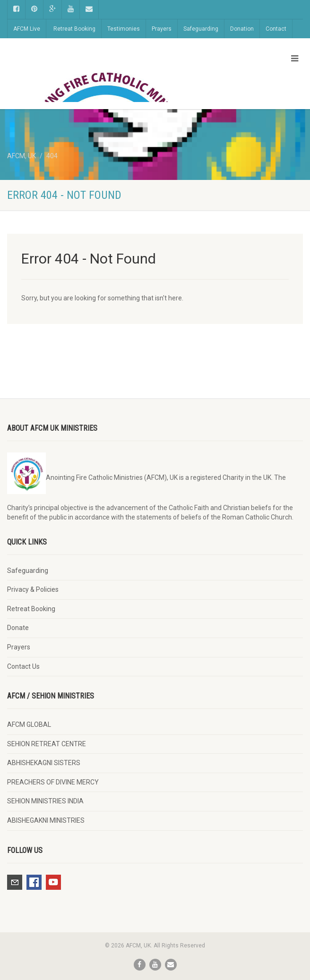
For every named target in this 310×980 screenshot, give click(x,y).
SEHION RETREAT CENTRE (47, 744)
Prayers (162, 29)
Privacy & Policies (33, 589)
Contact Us (23, 666)
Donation (242, 29)
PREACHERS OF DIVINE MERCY (53, 782)
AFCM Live (27, 29)
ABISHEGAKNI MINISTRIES (46, 820)
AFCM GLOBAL (29, 724)
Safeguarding (201, 29)
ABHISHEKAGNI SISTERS (44, 763)
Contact (276, 29)
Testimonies (124, 29)
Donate (18, 628)
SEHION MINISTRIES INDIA (45, 801)
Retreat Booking (74, 29)
